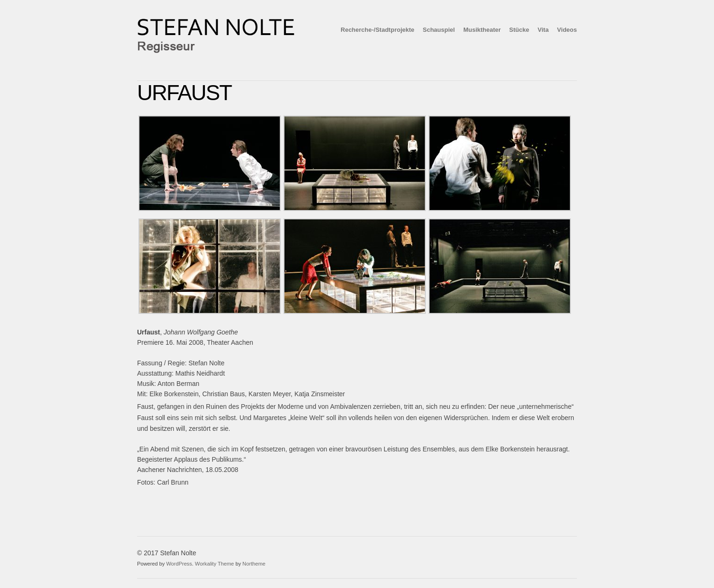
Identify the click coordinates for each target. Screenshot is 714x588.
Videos (567, 30)
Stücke (519, 30)
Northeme (254, 564)
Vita (543, 30)
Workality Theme (215, 564)
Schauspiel (439, 30)
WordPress (179, 564)
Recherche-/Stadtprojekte (378, 30)
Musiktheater (482, 30)
